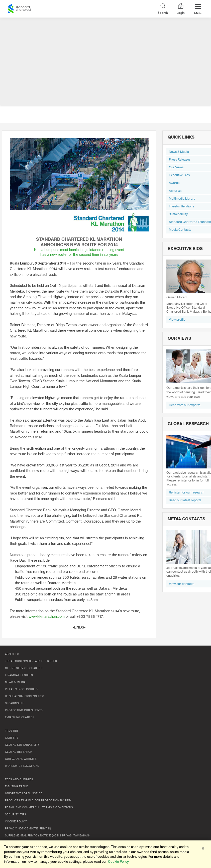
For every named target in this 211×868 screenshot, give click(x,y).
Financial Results (19, 675)
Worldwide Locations (22, 766)
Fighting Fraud (17, 787)
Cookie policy (16, 822)
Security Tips (16, 815)
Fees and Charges (19, 780)
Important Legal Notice (24, 794)
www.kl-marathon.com (47, 617)
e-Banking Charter (20, 717)
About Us (12, 654)
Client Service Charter (24, 668)
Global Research (19, 752)
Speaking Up (14, 703)
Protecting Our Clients (24, 710)
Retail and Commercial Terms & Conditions (39, 808)
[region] (105, 854)
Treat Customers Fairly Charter (31, 661)
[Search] (163, 9)
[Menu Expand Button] (198, 9)
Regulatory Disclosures (25, 696)
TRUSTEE (12, 731)
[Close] (203, 848)
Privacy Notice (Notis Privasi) (28, 829)
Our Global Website (21, 759)
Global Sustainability (22, 745)
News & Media (15, 682)
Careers (12, 738)
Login (181, 9)
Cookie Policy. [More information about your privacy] (119, 862)
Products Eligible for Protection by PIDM (38, 801)
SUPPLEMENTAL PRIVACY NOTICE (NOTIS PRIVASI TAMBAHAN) (47, 836)
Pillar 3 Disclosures (21, 689)
